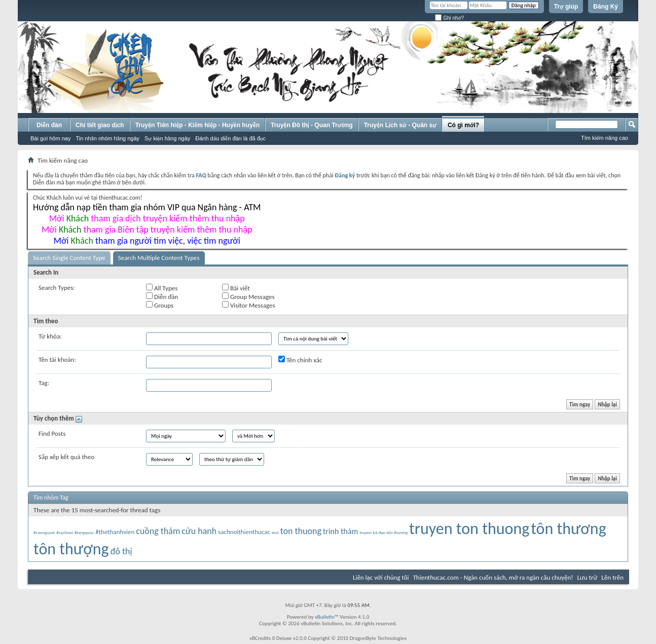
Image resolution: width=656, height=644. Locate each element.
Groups (160, 305)
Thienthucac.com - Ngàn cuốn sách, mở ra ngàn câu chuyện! (493, 577)
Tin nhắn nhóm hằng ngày (107, 138)
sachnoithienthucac (244, 532)
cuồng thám (158, 531)
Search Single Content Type (69, 258)
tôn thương (569, 529)
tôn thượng (71, 549)
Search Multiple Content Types (159, 258)
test (275, 532)
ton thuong (301, 531)
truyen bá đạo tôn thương (384, 532)
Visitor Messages (248, 305)
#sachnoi (64, 532)
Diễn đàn (49, 125)
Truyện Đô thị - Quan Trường (312, 125)
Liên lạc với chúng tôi (381, 577)
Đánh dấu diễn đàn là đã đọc (230, 138)
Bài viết (236, 288)
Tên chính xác (300, 360)
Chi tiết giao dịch (100, 125)
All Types (162, 288)
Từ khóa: (50, 336)
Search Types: (57, 288)
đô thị (121, 551)
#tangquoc (84, 532)
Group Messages (248, 296)
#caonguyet (44, 532)
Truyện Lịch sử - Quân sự (400, 125)
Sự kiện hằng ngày (167, 138)
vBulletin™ (327, 617)
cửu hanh (199, 531)
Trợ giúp (566, 7)
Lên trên (612, 577)
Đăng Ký (606, 7)
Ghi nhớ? (449, 18)
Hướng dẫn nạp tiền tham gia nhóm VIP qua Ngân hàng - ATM (147, 207)
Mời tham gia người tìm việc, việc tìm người (147, 241)
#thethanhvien (115, 532)
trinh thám (340, 531)
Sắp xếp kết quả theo (66, 457)
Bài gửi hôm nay (50, 138)
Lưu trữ (588, 577)
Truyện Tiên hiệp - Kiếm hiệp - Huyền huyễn (197, 125)
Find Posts (52, 433)
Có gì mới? (463, 125)
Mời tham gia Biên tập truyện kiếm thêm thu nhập (147, 230)
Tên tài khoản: (57, 359)
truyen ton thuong (469, 529)
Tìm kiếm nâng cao (605, 138)
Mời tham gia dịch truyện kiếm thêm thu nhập (147, 218)
